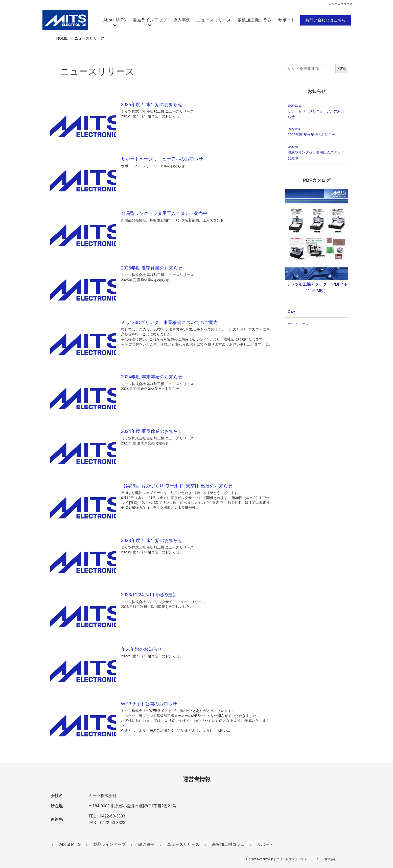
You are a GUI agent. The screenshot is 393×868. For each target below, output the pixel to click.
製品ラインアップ (150, 20)
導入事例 (182, 20)
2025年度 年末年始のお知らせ (152, 105)
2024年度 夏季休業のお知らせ (152, 431)
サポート (287, 20)
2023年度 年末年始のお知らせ (152, 540)
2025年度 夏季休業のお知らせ (152, 268)
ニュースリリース (214, 20)
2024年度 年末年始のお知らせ (152, 377)
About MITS (115, 20)
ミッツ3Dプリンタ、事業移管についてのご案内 (169, 323)
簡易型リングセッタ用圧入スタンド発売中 (164, 213)
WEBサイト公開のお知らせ (149, 704)
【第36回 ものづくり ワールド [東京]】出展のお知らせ (177, 486)
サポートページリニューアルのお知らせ (162, 159)
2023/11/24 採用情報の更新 (149, 595)
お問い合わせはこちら (326, 20)
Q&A (291, 311)
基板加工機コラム (255, 20)
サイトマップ (298, 324)
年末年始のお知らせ (142, 649)
